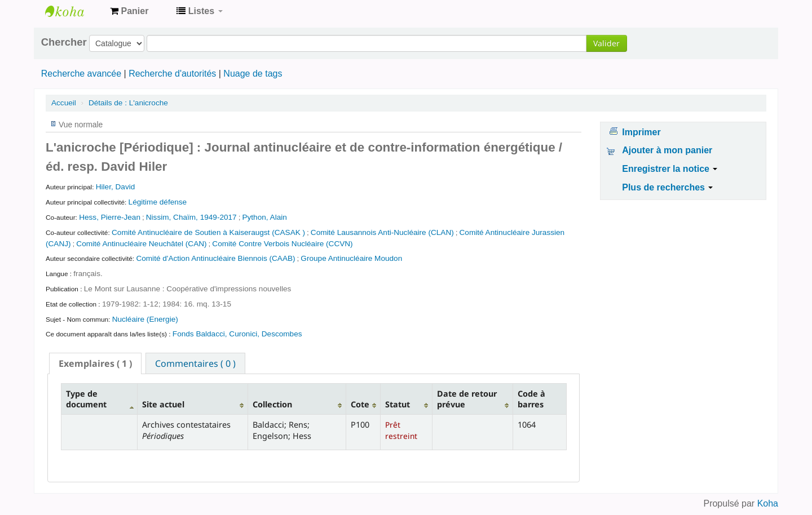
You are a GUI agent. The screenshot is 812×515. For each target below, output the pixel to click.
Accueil (64, 103)
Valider (606, 43)
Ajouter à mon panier (667, 150)
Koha (768, 503)
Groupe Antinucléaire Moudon (351, 258)
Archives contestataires (73, 11)
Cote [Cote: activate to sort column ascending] (360, 404)
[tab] (95, 363)
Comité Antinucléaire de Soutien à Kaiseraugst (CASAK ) (208, 232)
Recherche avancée (81, 74)
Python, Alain (264, 217)
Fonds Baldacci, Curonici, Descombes (237, 334)
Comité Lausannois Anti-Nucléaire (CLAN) (382, 232)
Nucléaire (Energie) (145, 319)
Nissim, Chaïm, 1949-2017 (191, 217)
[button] (129, 11)
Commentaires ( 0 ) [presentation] (195, 363)
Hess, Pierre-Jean (110, 217)
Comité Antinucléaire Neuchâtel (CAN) (141, 244)
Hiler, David (116, 187)
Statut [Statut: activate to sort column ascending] (398, 404)
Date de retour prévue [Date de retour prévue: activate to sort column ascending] (467, 399)
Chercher (64, 42)
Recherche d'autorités (172, 74)
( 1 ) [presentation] (95, 363)
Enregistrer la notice (670, 169)
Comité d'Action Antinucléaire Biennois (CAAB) (215, 258)
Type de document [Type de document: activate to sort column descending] (86, 399)
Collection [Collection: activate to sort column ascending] (272, 404)
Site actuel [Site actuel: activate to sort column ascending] (163, 404)
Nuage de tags (253, 74)
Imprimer (641, 132)
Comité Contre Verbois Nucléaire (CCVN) (282, 244)
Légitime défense (158, 202)
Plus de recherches (667, 187)
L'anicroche (128, 103)
